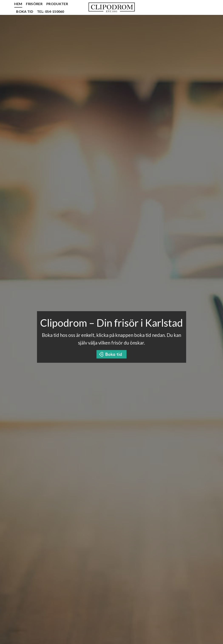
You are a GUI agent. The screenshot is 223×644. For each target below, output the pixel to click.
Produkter (57, 4)
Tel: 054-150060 (51, 11)
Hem (18, 4)
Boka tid (25, 11)
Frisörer (34, 4)
